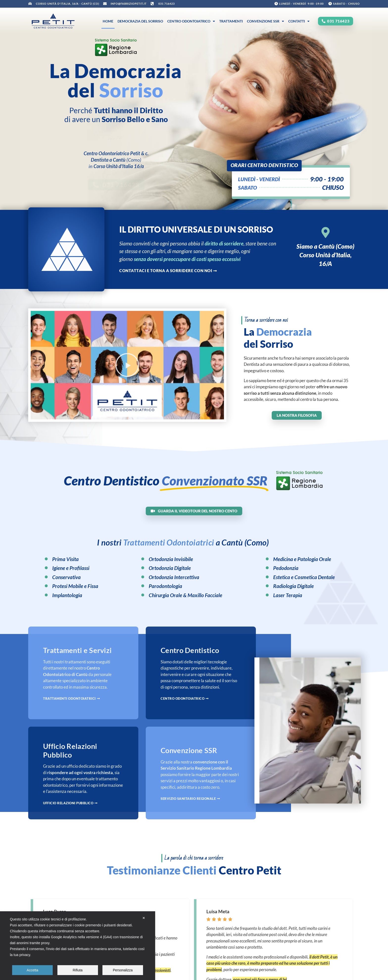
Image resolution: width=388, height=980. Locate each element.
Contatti (299, 21)
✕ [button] (144, 918)
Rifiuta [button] (78, 970)
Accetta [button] (33, 970)
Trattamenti (231, 21)
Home (108, 21)
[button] (127, 376)
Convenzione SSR (266, 21)
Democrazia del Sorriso (140, 21)
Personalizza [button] (123, 970)
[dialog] (78, 946)
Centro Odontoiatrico (191, 21)
